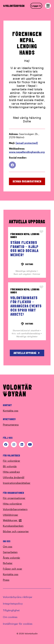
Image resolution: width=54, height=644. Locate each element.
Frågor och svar (13, 569)
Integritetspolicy (13, 604)
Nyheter (8, 563)
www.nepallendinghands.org (27, 152)
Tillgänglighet (11, 610)
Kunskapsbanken (13, 526)
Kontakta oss (11, 411)
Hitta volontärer (12, 504)
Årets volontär (12, 558)
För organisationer (14, 498)
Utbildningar (11, 515)
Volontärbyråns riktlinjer (18, 597)
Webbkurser (12, 520)
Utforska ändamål (14, 477)
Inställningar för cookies (18, 624)
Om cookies (10, 617)
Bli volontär (10, 466)
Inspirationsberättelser (17, 483)
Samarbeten (10, 552)
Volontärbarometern (15, 509)
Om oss (8, 547)
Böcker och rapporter (16, 531)
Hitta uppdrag (11, 472)
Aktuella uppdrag (27, 353)
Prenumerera (11, 425)
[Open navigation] (48, 6)
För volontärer (12, 461)
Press (6, 580)
